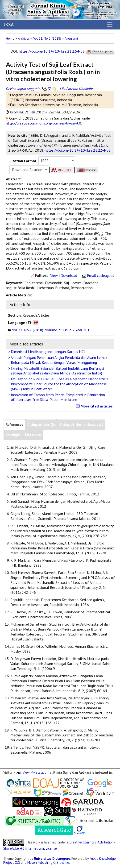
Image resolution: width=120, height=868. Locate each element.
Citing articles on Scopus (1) (81, 425)
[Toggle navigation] (110, 25)
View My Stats (33, 772)
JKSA (9, 25)
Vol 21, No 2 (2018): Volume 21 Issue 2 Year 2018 (52, 330)
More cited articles (95, 406)
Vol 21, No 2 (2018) (47, 38)
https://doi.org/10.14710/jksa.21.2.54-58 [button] (78, 150)
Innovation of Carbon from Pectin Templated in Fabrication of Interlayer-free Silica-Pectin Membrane (57, 397)
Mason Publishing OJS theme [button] (48, 862)
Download (69, 275)
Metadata (33, 435)
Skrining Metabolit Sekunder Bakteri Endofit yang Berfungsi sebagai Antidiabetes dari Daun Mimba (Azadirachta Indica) (57, 371)
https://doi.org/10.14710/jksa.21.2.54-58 (52, 51)
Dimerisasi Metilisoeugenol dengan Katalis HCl (47, 352)
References (14, 425)
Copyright (13, 435)
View (54, 275)
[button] (8, 118)
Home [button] (10, 38)
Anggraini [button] (71, 38)
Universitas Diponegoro (52, 858)
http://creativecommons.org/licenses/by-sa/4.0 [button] (43, 123)
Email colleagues (101, 275)
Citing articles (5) (41, 425)
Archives (24, 38)
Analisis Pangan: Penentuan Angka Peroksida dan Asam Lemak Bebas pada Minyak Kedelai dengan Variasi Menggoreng (58, 360)
